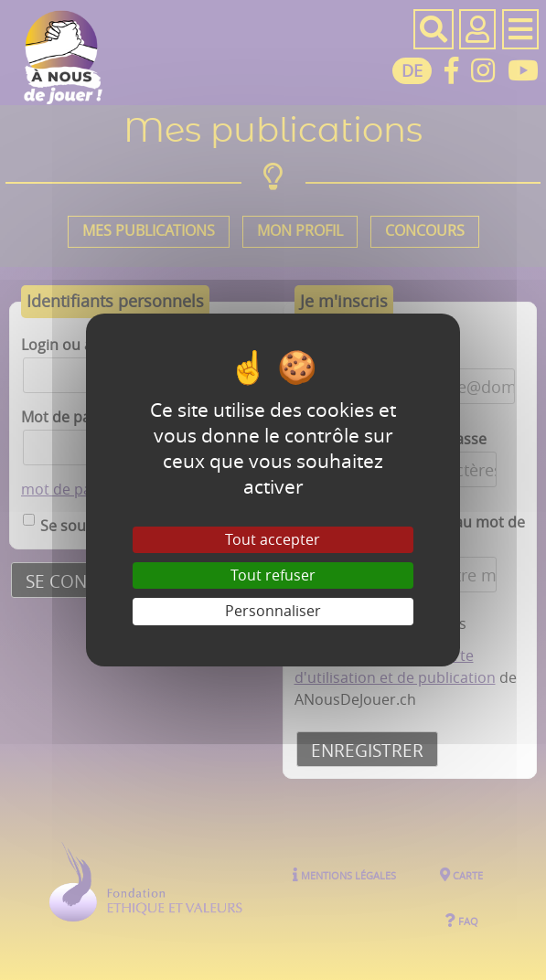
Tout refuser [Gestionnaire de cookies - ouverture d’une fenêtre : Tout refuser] (273, 575)
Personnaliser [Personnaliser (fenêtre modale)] (273, 611)
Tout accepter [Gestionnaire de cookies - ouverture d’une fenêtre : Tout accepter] (273, 539)
